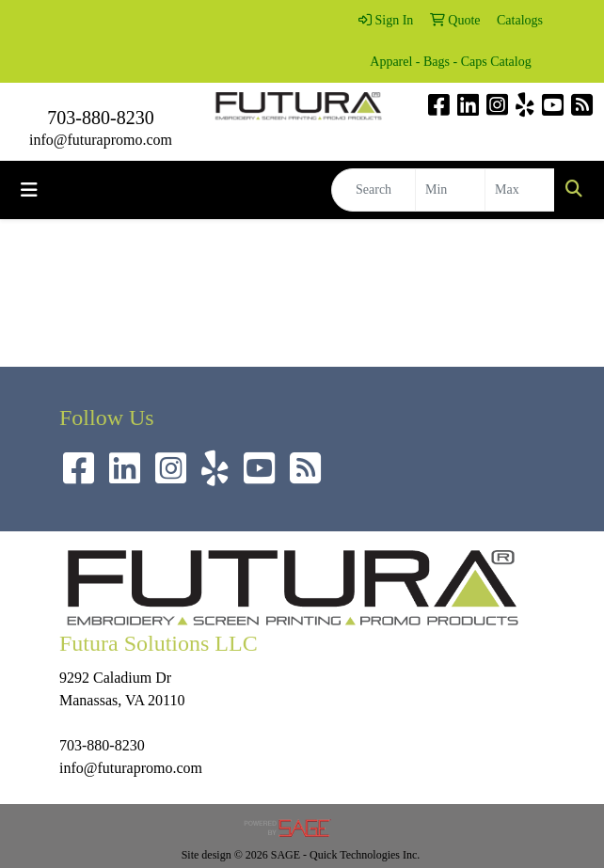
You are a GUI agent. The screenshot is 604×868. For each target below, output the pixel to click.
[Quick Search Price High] (520, 190)
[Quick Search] (374, 190)
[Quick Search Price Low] (450, 190)
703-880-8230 (100, 118)
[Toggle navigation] (29, 190)
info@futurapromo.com (101, 140)
